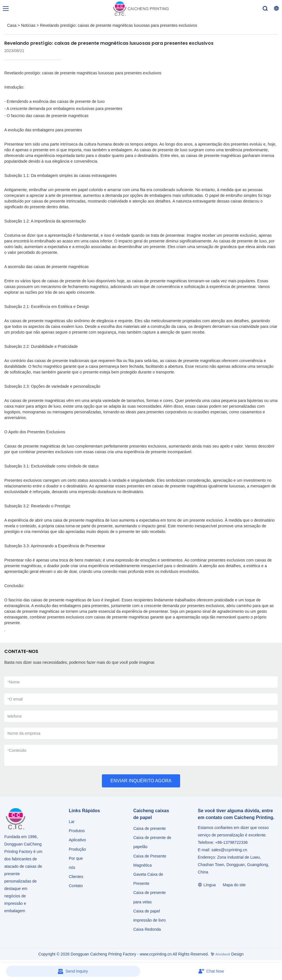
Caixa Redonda (147, 929)
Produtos (77, 831)
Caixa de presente (150, 828)
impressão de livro (150, 920)
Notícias (28, 25)
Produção (77, 849)
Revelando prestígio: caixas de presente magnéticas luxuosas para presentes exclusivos (118, 25)
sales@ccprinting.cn (229, 850)
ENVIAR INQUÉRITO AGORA (141, 781)
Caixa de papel (147, 911)
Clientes (76, 877)
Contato (76, 886)
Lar (72, 822)
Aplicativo (77, 840)
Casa (12, 25)
